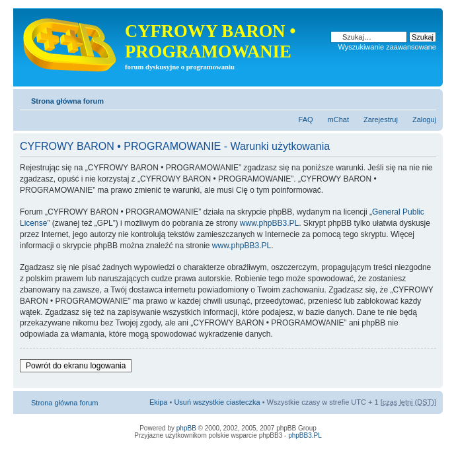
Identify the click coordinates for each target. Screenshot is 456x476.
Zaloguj (424, 119)
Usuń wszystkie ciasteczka (217, 402)
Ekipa (159, 402)
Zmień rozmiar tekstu (427, 98)
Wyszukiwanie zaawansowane (387, 47)
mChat (338, 119)
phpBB (186, 428)
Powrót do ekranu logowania (76, 366)
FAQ (306, 119)
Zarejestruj (381, 119)
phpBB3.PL (305, 435)
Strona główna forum (67, 101)
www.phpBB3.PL (269, 223)
